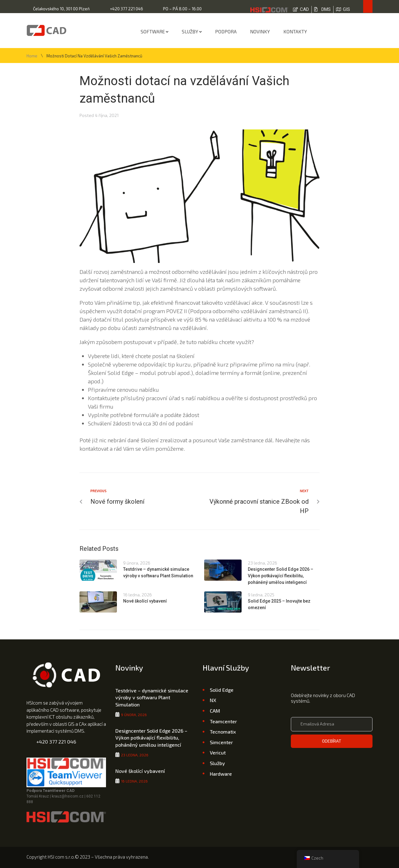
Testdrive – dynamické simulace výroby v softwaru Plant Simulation (152, 697)
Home (32, 56)
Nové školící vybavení (145, 601)
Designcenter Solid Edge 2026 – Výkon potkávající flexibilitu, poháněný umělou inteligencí (281, 576)
